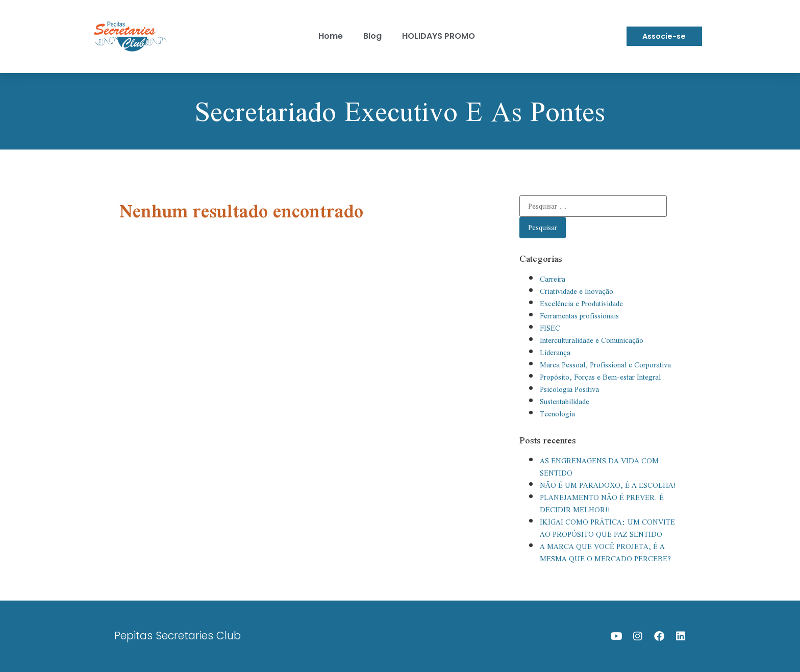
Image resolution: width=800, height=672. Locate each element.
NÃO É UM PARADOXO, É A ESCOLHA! (608, 485)
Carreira (553, 279)
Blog (372, 36)
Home (331, 36)
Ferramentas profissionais (579, 316)
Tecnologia (557, 414)
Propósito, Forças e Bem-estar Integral (600, 377)
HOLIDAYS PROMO (439, 36)
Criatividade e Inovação (577, 291)
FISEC (550, 328)
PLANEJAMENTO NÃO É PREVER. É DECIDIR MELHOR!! (602, 504)
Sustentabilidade (565, 402)
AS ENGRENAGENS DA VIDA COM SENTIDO (599, 467)
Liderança (555, 353)
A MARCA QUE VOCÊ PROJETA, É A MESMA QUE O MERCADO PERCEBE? (605, 553)
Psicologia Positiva (569, 389)
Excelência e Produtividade (581, 304)
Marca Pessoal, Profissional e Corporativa (605, 365)
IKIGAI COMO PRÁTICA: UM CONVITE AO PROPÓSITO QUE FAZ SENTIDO (607, 528)
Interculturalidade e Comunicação (592, 340)
